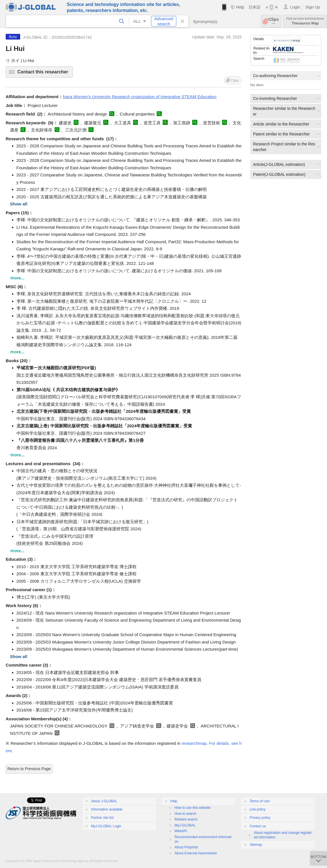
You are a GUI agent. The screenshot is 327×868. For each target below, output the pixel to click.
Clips (274, 21)
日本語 (254, 7)
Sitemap (256, 845)
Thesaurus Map (305, 21)
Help (240, 7)
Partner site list (102, 818)
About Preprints (186, 847)
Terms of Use (260, 801)
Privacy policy (260, 818)
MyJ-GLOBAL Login (106, 826)
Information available (107, 809)
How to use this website (193, 808)
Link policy (258, 809)
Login (295, 7)
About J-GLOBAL (104, 801)
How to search (186, 814)
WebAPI (181, 831)
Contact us (258, 826)
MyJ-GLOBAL (185, 825)
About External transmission (196, 853)
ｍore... (17, 278)
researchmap (194, 743)
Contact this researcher (44, 74)
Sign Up (313, 7)
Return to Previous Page (29, 769)
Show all (19, 204)
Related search (186, 819)
